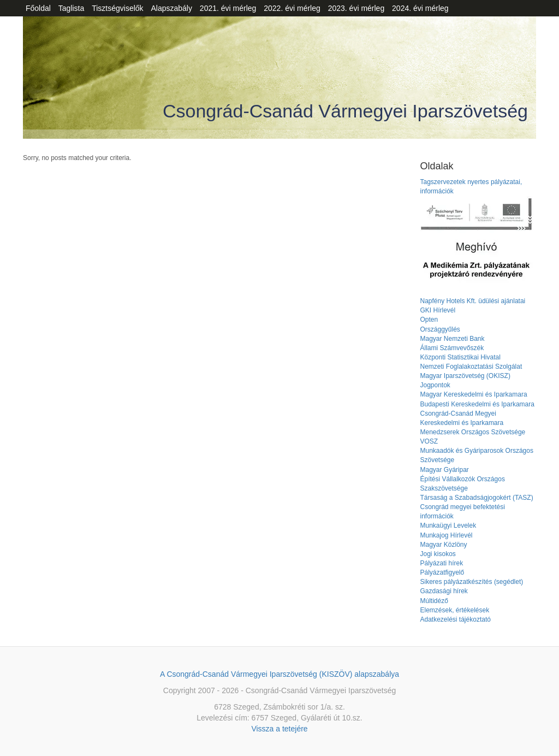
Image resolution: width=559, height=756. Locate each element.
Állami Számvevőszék (452, 348)
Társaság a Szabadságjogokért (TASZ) (476, 498)
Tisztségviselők (117, 8)
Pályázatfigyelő (442, 572)
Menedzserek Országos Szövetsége (472, 432)
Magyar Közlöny (443, 545)
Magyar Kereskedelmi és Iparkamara (473, 394)
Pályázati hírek (441, 563)
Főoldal (38, 8)
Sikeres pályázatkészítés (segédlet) (471, 582)
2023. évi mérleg (356, 8)
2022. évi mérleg (292, 8)
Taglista (71, 8)
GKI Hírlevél (438, 310)
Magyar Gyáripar (444, 470)
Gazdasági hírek (444, 591)
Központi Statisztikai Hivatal (460, 357)
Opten (429, 320)
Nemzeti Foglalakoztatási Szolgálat (471, 367)
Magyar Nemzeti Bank (452, 339)
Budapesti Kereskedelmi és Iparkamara (477, 404)
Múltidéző (434, 601)
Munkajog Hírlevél (446, 535)
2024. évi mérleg (420, 8)
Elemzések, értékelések (454, 610)
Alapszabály (171, 8)
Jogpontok (435, 385)
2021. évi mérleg (228, 8)
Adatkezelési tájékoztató (455, 619)
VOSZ (429, 441)
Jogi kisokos (438, 554)
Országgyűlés (440, 329)
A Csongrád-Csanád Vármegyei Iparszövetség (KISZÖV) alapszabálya (279, 674)
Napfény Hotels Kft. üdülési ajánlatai (472, 301)
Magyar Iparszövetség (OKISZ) (465, 376)
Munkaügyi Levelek (448, 525)
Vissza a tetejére (279, 729)
